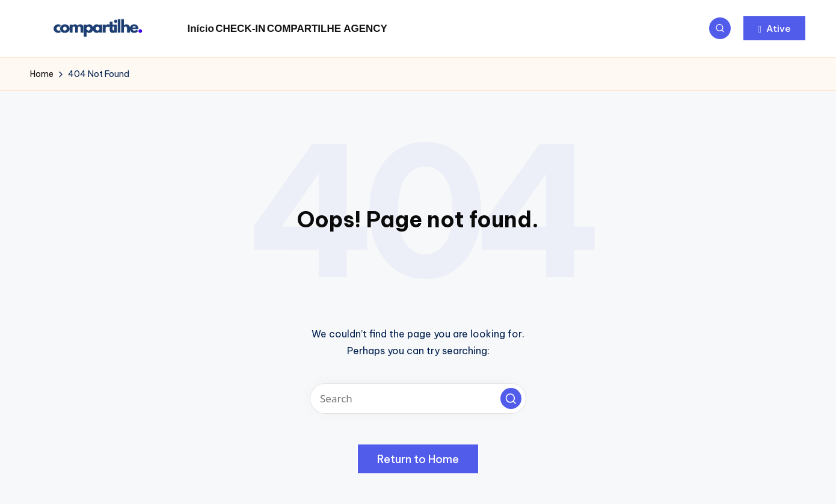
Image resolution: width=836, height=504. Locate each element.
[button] (774, 28)
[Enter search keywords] (418, 398)
